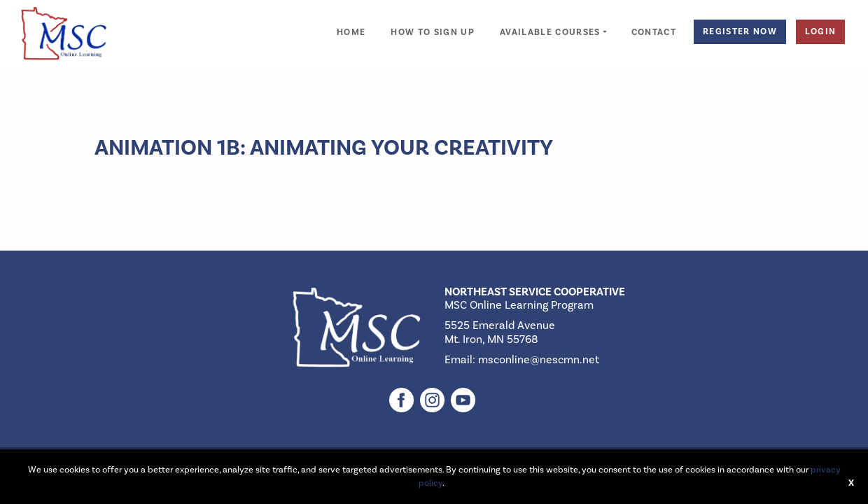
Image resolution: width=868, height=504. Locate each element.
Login (821, 31)
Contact (654, 33)
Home (351, 33)
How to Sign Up (433, 33)
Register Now (740, 31)
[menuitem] (351, 25)
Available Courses (550, 33)
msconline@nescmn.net (539, 360)
